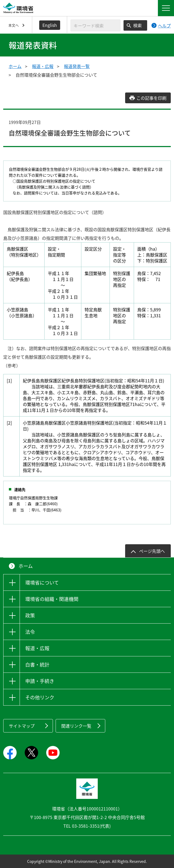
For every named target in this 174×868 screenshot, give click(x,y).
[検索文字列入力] (95, 25)
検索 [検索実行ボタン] (137, 25)
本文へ (14, 25)
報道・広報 (43, 66)
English (50, 25)
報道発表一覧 (77, 66)
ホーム (15, 66)
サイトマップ (22, 726)
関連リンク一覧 (76, 726)
